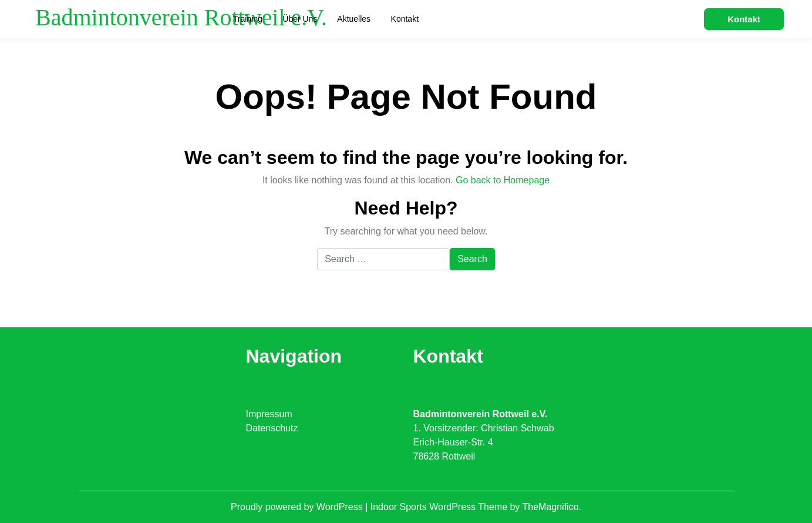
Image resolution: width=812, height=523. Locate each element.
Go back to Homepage (503, 180)
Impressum (269, 414)
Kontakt (405, 19)
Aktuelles (354, 19)
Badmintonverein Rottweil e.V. (181, 17)
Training (248, 19)
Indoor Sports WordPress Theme (440, 507)
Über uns (300, 19)
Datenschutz (272, 428)
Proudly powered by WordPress (298, 507)
